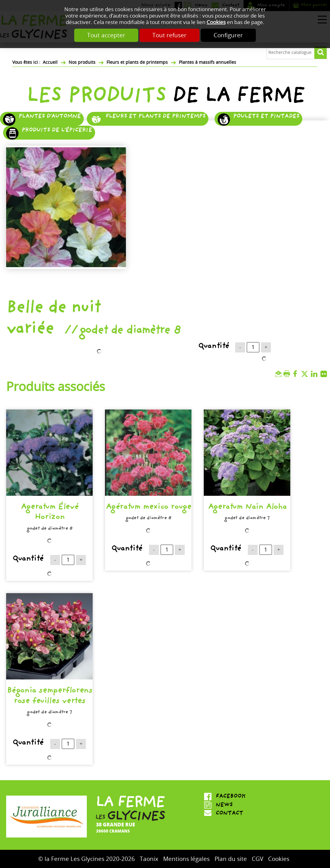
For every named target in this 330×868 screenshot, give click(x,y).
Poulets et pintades (266, 117)
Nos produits (82, 62)
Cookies (216, 22)
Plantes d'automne (50, 117)
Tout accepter (106, 35)
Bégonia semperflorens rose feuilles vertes (50, 697)
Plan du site (231, 859)
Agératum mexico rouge (148, 508)
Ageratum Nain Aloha (247, 508)
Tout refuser (169, 35)
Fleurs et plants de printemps (137, 62)
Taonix (149, 859)
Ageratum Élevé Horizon (49, 513)
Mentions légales (186, 859)
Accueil (50, 62)
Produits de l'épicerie (57, 131)
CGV (258, 859)
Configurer (228, 35)
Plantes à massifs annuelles (207, 62)
